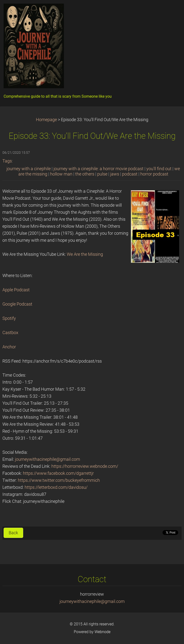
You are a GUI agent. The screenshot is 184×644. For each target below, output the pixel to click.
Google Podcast (17, 304)
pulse (102, 174)
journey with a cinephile (29, 169)
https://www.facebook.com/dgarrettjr (58, 473)
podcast (130, 174)
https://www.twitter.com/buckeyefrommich (59, 480)
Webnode (102, 632)
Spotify (9, 318)
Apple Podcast (16, 290)
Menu (171, 11)
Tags (7, 161)
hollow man (61, 174)
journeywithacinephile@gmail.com (48, 459)
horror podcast (154, 174)
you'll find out (159, 169)
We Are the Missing (85, 254)
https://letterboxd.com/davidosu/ (56, 487)
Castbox (10, 333)
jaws (115, 174)
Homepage (46, 120)
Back (13, 533)
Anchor (9, 347)
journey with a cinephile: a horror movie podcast (99, 169)
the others (85, 174)
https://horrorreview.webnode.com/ (85, 466)
